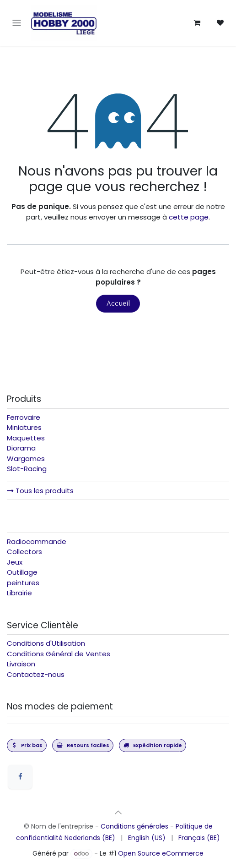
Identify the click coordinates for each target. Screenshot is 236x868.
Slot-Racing (27, 469)
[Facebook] (20, 777)
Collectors (24, 552)
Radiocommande (37, 541)
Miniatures (24, 427)
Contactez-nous (36, 674)
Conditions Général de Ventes (59, 654)
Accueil (118, 304)
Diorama (21, 448)
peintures (23, 583)
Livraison (21, 664)
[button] (118, 812)
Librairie (19, 593)
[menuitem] (90, 838)
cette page (189, 217)
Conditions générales (134, 826)
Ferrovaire (24, 417)
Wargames (26, 459)
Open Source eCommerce (161, 853)
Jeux (15, 562)
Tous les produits (40, 491)
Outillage (22, 572)
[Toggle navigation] (17, 23)
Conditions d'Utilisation (46, 643)
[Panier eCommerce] (197, 23)
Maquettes (26, 438)
